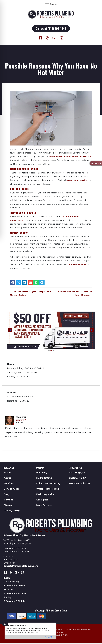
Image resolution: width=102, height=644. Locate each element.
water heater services (77, 181)
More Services (44, 506)
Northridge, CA (77, 473)
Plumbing (42, 473)
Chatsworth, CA (78, 479)
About (7, 479)
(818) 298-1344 (11, 561)
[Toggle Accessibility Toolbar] (5, 623)
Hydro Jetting (44, 479)
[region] (30, 631)
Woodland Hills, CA (79, 484)
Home (7, 473)
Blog (7, 495)
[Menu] (51, 4)
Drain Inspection (45, 495)
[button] (51, 29)
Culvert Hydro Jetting (48, 484)
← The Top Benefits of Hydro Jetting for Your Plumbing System (30, 294)
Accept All (48, 637)
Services (9, 484)
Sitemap (9, 506)
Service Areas (12, 490)
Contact (8, 501)
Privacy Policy (12, 512)
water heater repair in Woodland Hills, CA (70, 157)
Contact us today (78, 265)
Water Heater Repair (48, 490)
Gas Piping (42, 501)
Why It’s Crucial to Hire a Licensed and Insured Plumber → (75, 294)
